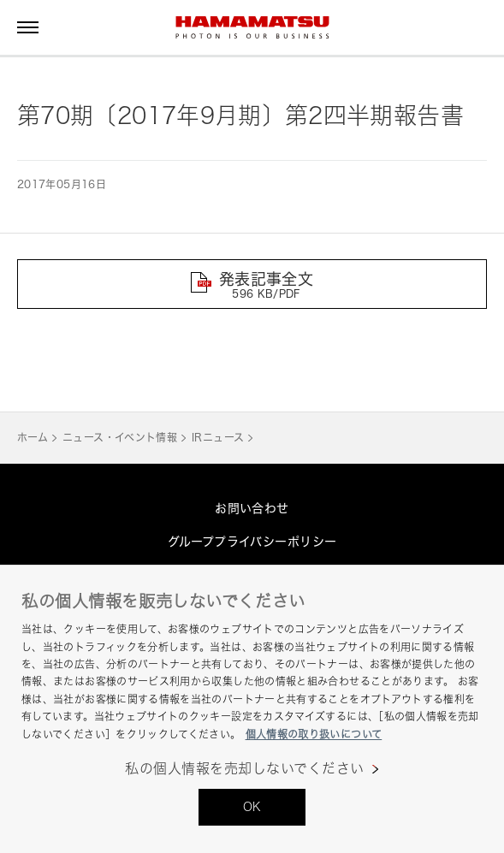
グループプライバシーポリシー (252, 541)
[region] (252, 709)
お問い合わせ (252, 508)
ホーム (33, 438)
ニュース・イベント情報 (120, 438)
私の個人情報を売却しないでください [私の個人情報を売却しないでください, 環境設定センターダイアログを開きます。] (244, 769)
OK (252, 806)
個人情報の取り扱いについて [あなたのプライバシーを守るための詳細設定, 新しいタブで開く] (314, 735)
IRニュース (218, 438)
